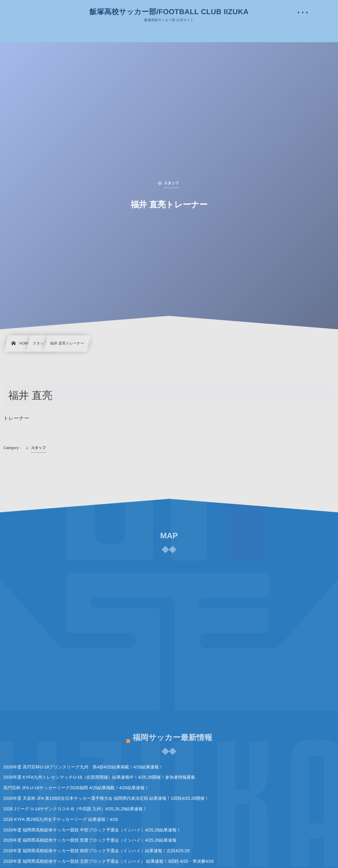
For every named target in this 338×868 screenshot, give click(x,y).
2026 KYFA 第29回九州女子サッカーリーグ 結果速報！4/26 (61, 819)
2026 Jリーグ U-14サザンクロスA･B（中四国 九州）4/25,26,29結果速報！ (75, 809)
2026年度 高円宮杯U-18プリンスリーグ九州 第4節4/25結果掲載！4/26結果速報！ (83, 767)
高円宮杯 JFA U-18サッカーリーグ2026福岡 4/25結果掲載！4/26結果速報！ (76, 788)
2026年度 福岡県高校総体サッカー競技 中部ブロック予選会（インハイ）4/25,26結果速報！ (92, 830)
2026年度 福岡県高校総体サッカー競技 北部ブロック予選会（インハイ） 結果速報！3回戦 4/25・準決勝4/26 (109, 861)
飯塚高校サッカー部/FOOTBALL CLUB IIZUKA (169, 12)
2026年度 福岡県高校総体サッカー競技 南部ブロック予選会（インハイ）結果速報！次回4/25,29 (96, 851)
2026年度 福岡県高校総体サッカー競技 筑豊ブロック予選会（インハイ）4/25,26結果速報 (90, 840)
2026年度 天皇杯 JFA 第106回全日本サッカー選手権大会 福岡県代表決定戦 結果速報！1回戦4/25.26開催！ (106, 798)
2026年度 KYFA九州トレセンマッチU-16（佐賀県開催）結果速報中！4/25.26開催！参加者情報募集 (99, 777)
